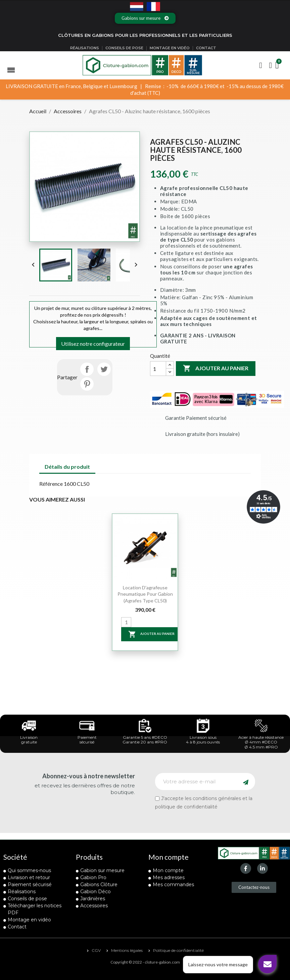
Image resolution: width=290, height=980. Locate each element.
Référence (51, 484)
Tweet (104, 369)
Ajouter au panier (216, 369)
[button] (145, 18)
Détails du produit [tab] (67, 467)
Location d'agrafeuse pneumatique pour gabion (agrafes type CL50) (145, 594)
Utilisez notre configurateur (93, 344)
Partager (87, 369)
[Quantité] (158, 369)
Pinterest (87, 384)
